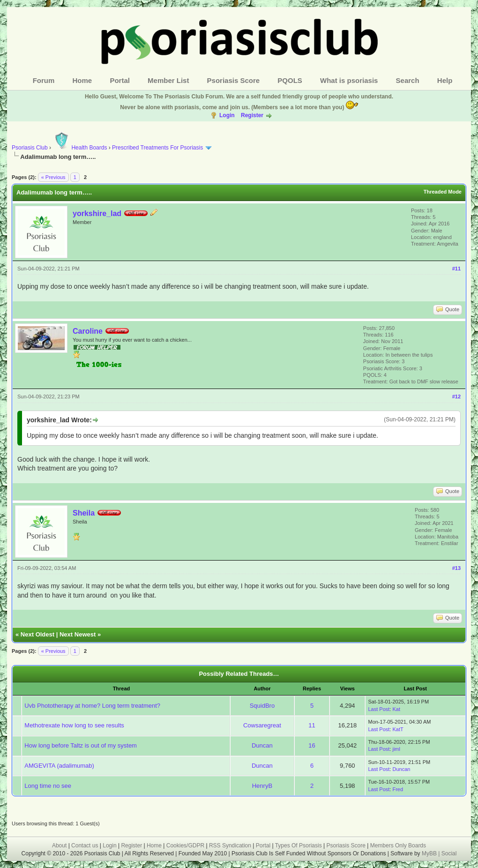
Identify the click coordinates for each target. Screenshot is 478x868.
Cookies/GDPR (185, 846)
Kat (396, 709)
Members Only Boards (398, 846)
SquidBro (262, 706)
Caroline (88, 331)
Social (449, 853)
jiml (396, 749)
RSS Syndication (230, 846)
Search (408, 80)
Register (252, 115)
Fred (398, 789)
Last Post (379, 709)
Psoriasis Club (30, 148)
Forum (44, 80)
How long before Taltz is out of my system (81, 745)
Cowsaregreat (262, 725)
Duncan (262, 745)
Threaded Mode (443, 192)
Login (227, 115)
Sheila (84, 513)
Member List (168, 80)
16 (312, 745)
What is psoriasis (349, 80)
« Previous (53, 177)
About (59, 846)
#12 (456, 397)
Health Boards (80, 148)
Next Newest (78, 634)
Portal (120, 80)
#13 (456, 568)
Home (82, 80)
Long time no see (48, 786)
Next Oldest (37, 634)
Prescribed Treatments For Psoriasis (157, 148)
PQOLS (290, 80)
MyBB (430, 853)
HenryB (262, 786)
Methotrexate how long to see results (74, 725)
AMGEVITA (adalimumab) (59, 766)
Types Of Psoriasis (299, 846)
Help (445, 80)
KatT (398, 729)
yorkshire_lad (97, 213)
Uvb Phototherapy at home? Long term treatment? (92, 706)
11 (312, 725)
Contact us (85, 846)
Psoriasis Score (234, 80)
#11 (456, 269)
